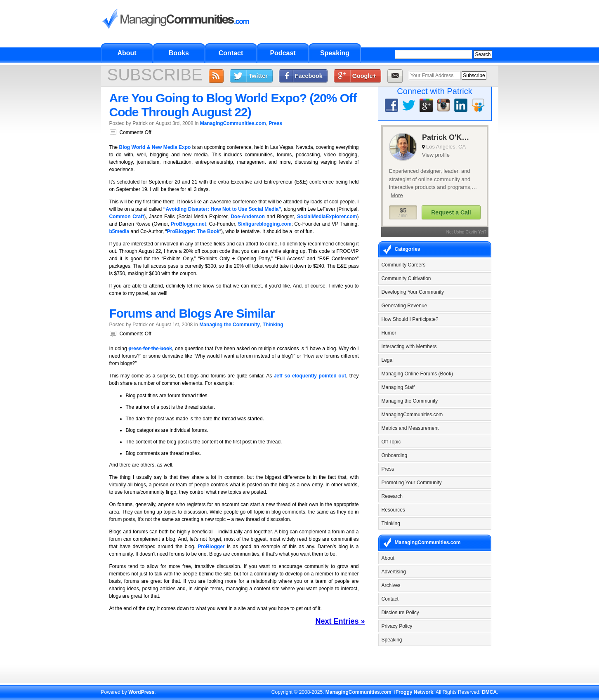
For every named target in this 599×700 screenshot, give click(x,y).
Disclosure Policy (400, 613)
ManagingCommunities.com (233, 123)
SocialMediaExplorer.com (327, 217)
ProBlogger (211, 547)
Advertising (394, 572)
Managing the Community (230, 325)
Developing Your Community (413, 292)
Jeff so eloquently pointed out (310, 376)
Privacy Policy (397, 626)
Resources (393, 510)
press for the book (150, 349)
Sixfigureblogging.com (265, 224)
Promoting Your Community (412, 483)
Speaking (335, 53)
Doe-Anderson (248, 217)
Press (275, 123)
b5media (119, 231)
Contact (231, 53)
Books (179, 53)
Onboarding (395, 455)
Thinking (273, 325)
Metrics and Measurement (410, 428)
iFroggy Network (414, 692)
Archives (391, 585)
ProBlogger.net (189, 224)
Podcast (283, 53)
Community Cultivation (406, 278)
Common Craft (127, 217)
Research (392, 496)
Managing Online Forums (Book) (417, 374)
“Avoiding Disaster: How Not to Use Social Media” (222, 209)
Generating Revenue (404, 306)
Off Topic (391, 442)
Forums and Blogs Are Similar (192, 313)
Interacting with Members (409, 346)
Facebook (309, 76)
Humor (389, 333)
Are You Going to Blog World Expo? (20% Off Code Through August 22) (233, 105)
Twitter (258, 76)
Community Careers (404, 265)
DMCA (489, 692)
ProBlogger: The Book (193, 231)
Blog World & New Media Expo (155, 147)
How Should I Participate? (410, 319)
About (127, 53)
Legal (388, 360)
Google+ (364, 76)
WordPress (141, 692)
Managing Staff (398, 387)
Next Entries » (340, 621)
